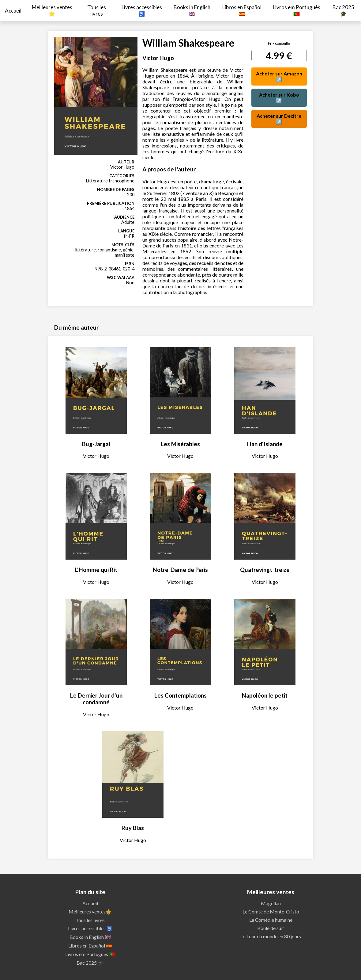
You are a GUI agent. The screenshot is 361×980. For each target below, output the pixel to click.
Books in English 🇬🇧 (192, 10)
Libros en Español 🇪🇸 (242, 10)
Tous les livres (97, 10)
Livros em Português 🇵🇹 (297, 10)
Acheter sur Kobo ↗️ (279, 98)
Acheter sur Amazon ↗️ (279, 76)
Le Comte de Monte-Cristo (271, 911)
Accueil (13, 11)
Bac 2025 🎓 (343, 10)
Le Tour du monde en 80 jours (271, 936)
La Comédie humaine (271, 920)
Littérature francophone (110, 181)
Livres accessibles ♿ (142, 10)
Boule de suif (271, 928)
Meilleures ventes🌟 (52, 10)
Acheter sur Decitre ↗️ (279, 119)
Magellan (271, 903)
